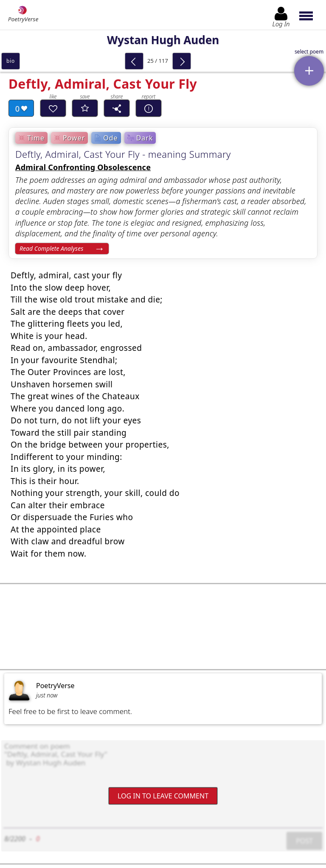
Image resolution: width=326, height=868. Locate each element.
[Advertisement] (163, 627)
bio (11, 61)
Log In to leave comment (163, 795)
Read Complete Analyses (51, 248)
